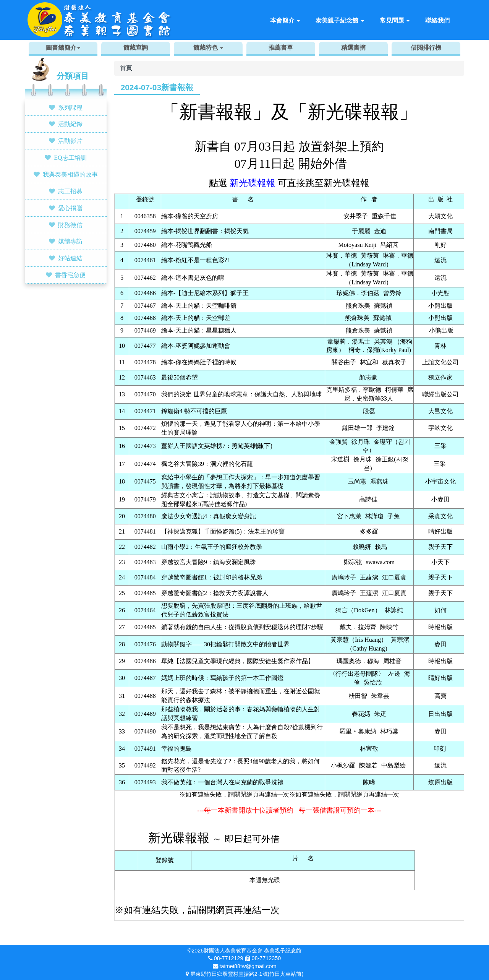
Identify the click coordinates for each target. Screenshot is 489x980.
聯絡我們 (437, 20)
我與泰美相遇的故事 (70, 174)
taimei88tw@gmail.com (248, 966)
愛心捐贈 (70, 208)
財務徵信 (70, 225)
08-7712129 (229, 958)
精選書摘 (353, 48)
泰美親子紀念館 (340, 20)
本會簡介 (285, 20)
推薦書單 (281, 48)
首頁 (126, 68)
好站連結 (70, 258)
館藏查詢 (136, 48)
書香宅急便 (70, 275)
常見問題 (395, 20)
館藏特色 (208, 48)
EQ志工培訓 (70, 157)
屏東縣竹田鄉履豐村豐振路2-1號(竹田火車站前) (247, 974)
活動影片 (70, 141)
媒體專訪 (70, 241)
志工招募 (70, 191)
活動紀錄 (70, 124)
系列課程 (70, 107)
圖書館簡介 (63, 48)
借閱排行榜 (426, 48)
